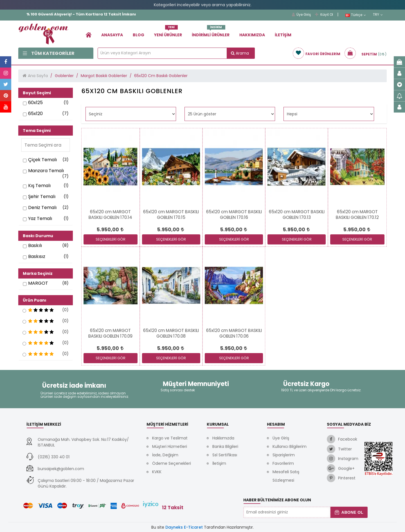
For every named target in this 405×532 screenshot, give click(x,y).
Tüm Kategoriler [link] (49, 53)
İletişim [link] (283, 35)
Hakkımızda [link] (252, 35)
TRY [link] (378, 15)
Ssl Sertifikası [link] (225, 455)
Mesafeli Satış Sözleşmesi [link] (286, 476)
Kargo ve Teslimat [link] (170, 438)
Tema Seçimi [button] (37, 131)
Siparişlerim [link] (284, 455)
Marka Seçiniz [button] (38, 273)
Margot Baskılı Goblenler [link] (104, 76)
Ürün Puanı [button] (35, 300)
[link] (89, 35)
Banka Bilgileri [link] (225, 446)
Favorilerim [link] (283, 463)
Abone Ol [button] (349, 512)
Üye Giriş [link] (301, 14)
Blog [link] (139, 35)
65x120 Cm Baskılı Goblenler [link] (161, 76)
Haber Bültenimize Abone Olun (277, 500)
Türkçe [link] (356, 15)
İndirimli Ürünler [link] (211, 33)
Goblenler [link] (64, 76)
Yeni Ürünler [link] (168, 33)
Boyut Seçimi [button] (37, 93)
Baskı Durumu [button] (38, 236)
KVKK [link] (157, 472)
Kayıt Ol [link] (324, 14)
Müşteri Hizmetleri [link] (170, 446)
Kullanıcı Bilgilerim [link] (290, 446)
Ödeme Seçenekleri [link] (172, 463)
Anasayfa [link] (112, 35)
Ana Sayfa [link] (38, 76)
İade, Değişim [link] (165, 455)
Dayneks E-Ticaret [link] (184, 527)
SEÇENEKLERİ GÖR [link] (111, 239)
